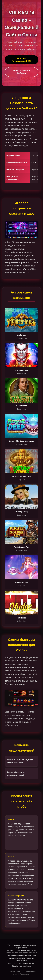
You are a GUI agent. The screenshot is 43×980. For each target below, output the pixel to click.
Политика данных (15, 971)
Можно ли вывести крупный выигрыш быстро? (20, 761)
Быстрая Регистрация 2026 (21, 60)
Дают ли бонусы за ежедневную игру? (16, 774)
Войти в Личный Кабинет (21, 72)
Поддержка (24, 974)
